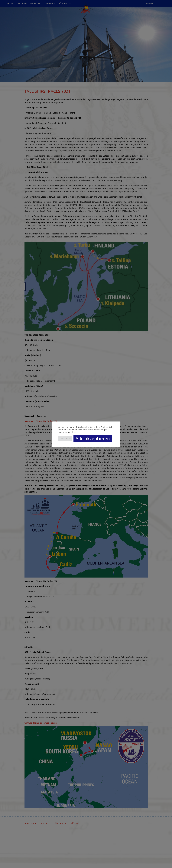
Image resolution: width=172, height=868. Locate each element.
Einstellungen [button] (65, 439)
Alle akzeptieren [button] (93, 438)
